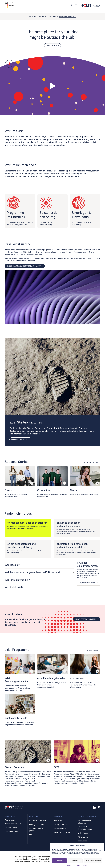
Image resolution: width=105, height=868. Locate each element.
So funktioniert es (11, 832)
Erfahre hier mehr (20, 440)
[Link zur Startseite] (91, 5)
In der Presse (83, 833)
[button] (52, 86)
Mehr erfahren (52, 45)
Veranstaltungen (60, 828)
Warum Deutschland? (13, 824)
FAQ (31, 835)
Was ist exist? (10, 820)
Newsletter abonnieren (68, 16)
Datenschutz (70, 865)
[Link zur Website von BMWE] (11, 5)
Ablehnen (75, 861)
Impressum (84, 865)
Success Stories (11, 828)
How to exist (58, 821)
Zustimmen (59, 861)
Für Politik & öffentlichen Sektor (85, 828)
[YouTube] (99, 808)
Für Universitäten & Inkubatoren (85, 822)
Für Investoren (83, 837)
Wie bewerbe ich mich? (38, 821)
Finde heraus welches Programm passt (25, 266)
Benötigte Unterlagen (37, 825)
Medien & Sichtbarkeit (62, 832)
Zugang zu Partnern (61, 825)
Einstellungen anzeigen (93, 861)
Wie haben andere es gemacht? (37, 830)
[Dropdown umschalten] (98, 583)
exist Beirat (82, 841)
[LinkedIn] (94, 808)
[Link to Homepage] (14, 807)
